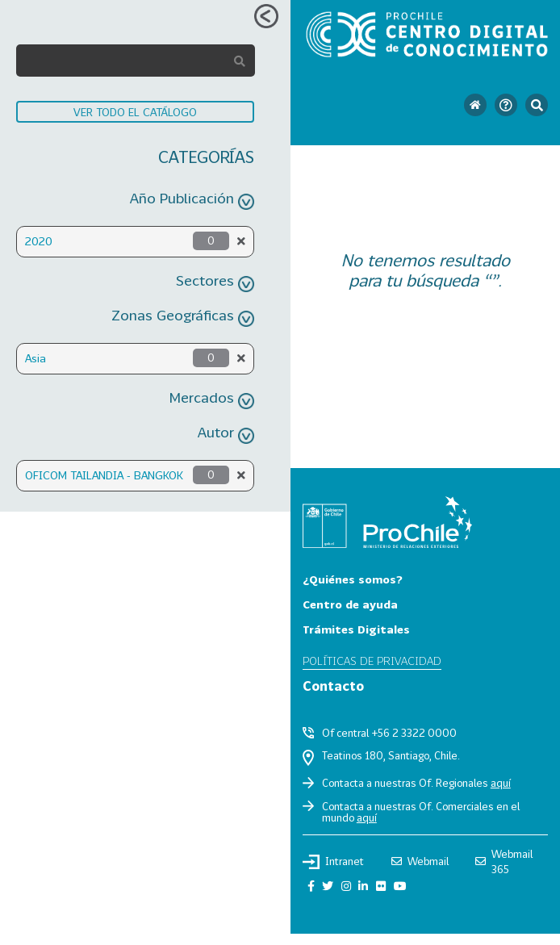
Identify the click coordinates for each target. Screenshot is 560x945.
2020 (39, 241)
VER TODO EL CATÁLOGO (135, 112)
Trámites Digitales (356, 629)
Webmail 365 (504, 861)
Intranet (333, 862)
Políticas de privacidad (372, 661)
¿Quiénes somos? (353, 579)
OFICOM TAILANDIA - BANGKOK (104, 475)
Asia (36, 358)
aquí (501, 783)
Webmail (420, 861)
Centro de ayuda (350, 604)
